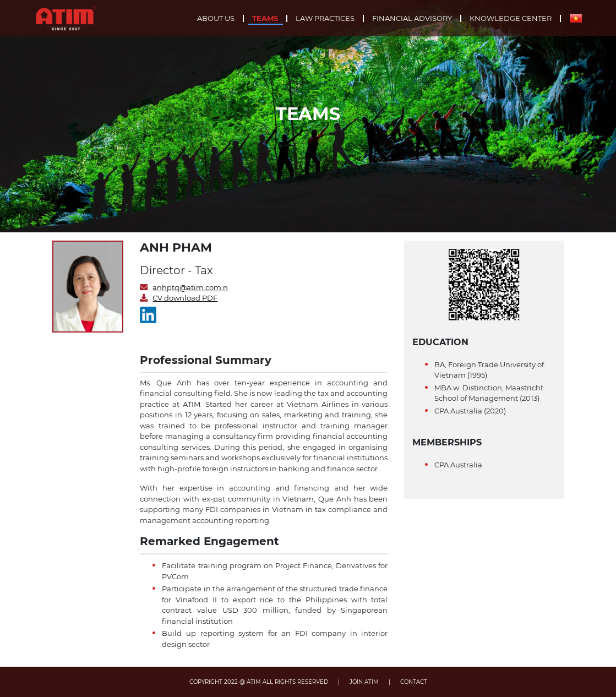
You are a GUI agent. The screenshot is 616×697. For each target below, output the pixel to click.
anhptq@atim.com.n (190, 287)
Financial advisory (412, 18)
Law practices (325, 18)
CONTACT (414, 682)
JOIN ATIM (364, 682)
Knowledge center (511, 18)
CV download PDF (185, 298)
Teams (265, 18)
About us (216, 18)
